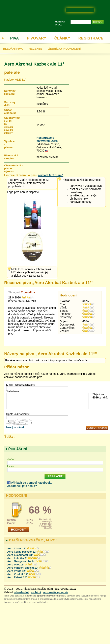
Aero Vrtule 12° (17, 571)
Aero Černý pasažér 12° (22, 552)
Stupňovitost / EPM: (9, 125)
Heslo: (11, 466)
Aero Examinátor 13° (20, 555)
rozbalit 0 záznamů (51, 175)
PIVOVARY (36, 38)
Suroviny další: (9, 104)
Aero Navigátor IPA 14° (21, 561)
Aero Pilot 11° (16, 565)
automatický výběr (56, 592)
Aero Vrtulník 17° (18, 574)
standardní (22, 592)
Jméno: (12, 459)
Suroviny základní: (9, 92)
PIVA (14, 38)
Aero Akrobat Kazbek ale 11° (34, 64)
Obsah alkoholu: (9, 111)
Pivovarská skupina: (9, 157)
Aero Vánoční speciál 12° (23, 568)
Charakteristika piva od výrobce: (14, 168)
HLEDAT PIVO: (60, 23)
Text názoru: (13, 391)
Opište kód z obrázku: (18, 414)
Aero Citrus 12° (17, 548)
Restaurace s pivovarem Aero (47, 139)
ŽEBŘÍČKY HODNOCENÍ (65, 49)
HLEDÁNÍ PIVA (13, 49)
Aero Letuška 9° (17, 558)
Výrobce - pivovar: (9, 144)
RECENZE (36, 49)
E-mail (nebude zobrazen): (20, 385)
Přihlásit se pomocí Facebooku (32, 483)
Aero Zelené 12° (17, 577)
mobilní (36, 592)
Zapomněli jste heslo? (22, 486)
